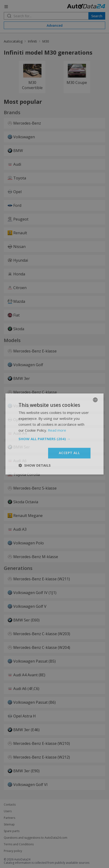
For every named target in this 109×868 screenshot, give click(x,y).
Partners (9, 818)
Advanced (55, 25)
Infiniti (32, 41)
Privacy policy (13, 851)
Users (8, 811)
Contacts (10, 805)
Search (97, 16)
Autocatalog (13, 41)
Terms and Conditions (19, 844)
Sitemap (9, 825)
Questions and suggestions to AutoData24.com (36, 838)
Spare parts (12, 831)
